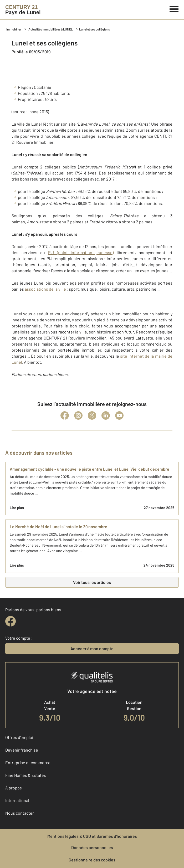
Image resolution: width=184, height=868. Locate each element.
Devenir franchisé (22, 750)
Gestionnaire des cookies (92, 860)
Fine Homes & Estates (26, 775)
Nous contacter (20, 813)
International (17, 800)
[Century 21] (23, 10)
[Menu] (174, 8)
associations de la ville (45, 289)
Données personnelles (92, 847)
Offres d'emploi (19, 737)
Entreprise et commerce (28, 762)
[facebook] (11, 621)
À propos (14, 788)
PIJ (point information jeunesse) (81, 252)
